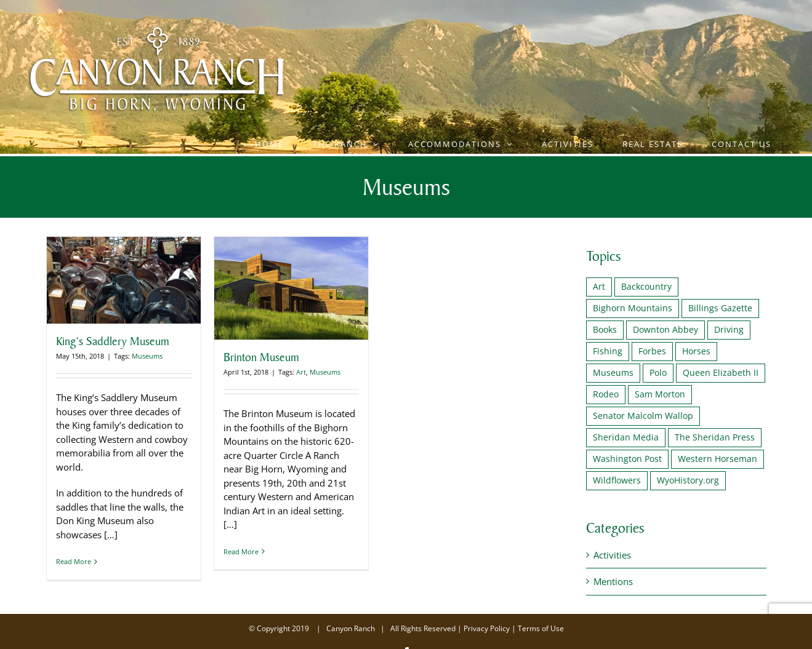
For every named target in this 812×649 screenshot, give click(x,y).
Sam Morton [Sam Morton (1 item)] (660, 394)
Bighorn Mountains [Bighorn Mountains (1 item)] (633, 308)
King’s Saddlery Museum (113, 341)
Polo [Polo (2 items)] (658, 373)
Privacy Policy (487, 628)
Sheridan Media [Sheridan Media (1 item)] (626, 437)
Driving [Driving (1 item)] (729, 330)
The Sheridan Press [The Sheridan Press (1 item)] (715, 437)
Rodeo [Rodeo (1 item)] (606, 394)
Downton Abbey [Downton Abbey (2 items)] (665, 330)
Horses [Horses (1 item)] (696, 351)
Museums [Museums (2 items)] (613, 373)
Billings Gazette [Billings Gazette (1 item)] (720, 308)
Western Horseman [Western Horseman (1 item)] (718, 459)
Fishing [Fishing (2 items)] (608, 351)
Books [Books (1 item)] (605, 330)
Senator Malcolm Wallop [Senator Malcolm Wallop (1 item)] (643, 416)
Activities (612, 555)
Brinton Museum (261, 357)
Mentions (613, 581)
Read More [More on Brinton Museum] (241, 561)
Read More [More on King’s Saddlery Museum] (74, 561)
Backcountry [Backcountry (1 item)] (646, 287)
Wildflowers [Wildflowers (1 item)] (617, 480)
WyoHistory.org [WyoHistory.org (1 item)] (688, 480)
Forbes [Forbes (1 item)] (652, 351)
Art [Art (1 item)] (599, 287)
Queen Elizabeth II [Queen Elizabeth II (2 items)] (721, 373)
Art (301, 372)
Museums (147, 356)
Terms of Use (541, 628)
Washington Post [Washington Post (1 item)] (627, 459)
